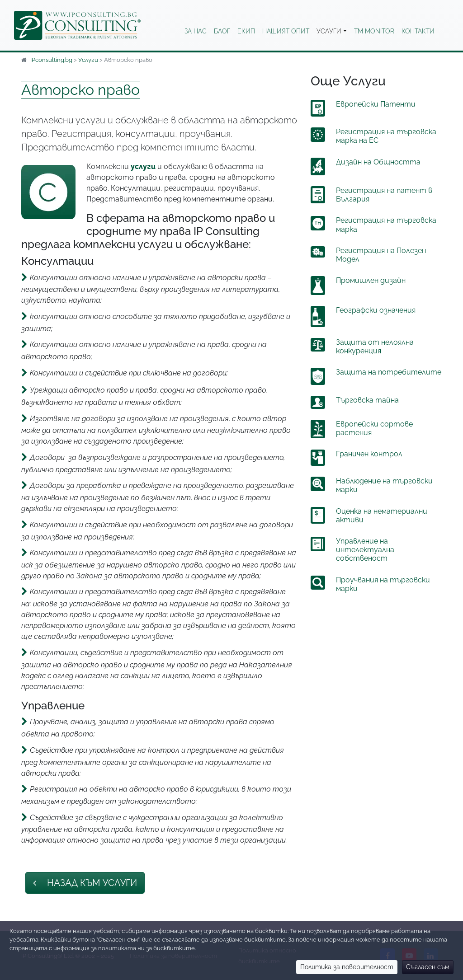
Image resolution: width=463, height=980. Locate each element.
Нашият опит (286, 31)
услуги (143, 166)
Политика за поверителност (347, 967)
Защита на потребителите (389, 372)
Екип (246, 31)
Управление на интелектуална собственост (365, 550)
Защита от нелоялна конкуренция (375, 347)
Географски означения (376, 310)
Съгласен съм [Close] (428, 967)
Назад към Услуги (85, 883)
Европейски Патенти (376, 104)
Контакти (418, 31)
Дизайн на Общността (378, 162)
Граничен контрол (369, 454)
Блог (222, 31)
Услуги (329, 31)
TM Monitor (374, 31)
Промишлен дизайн (371, 280)
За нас (196, 31)
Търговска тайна (367, 400)
